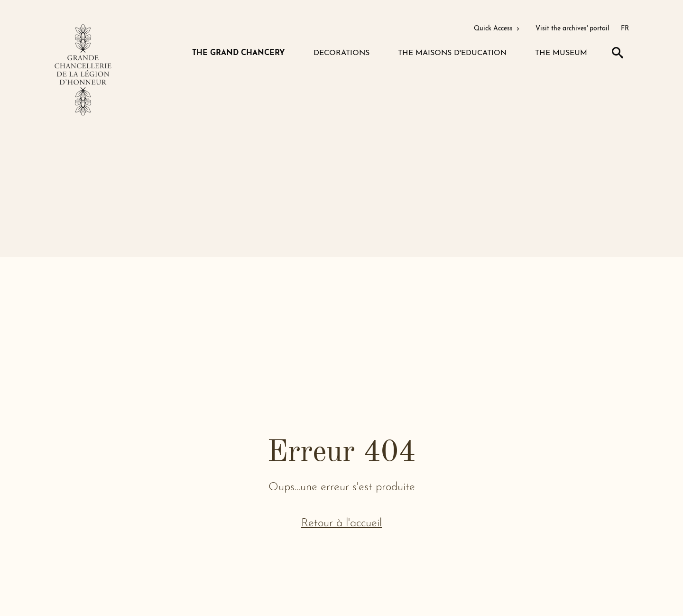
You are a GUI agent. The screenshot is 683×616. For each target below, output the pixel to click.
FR (625, 29)
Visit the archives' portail (572, 29)
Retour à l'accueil (341, 523)
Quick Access (498, 29)
